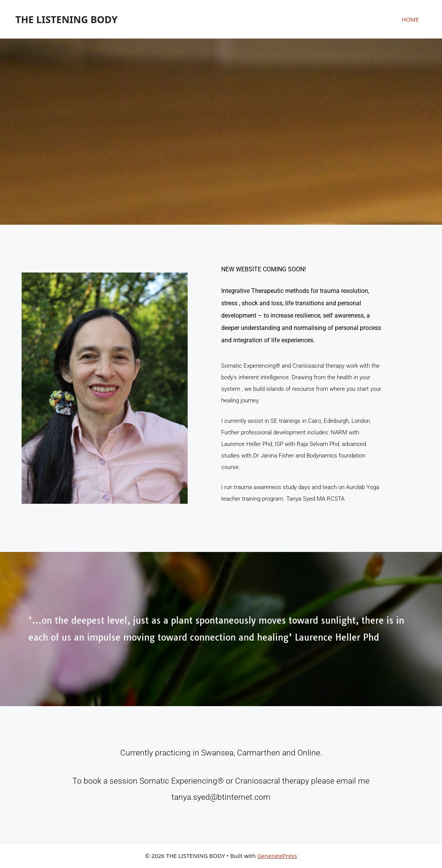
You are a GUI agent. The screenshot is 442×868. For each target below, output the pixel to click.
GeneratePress (277, 856)
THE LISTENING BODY (66, 19)
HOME (410, 19)
